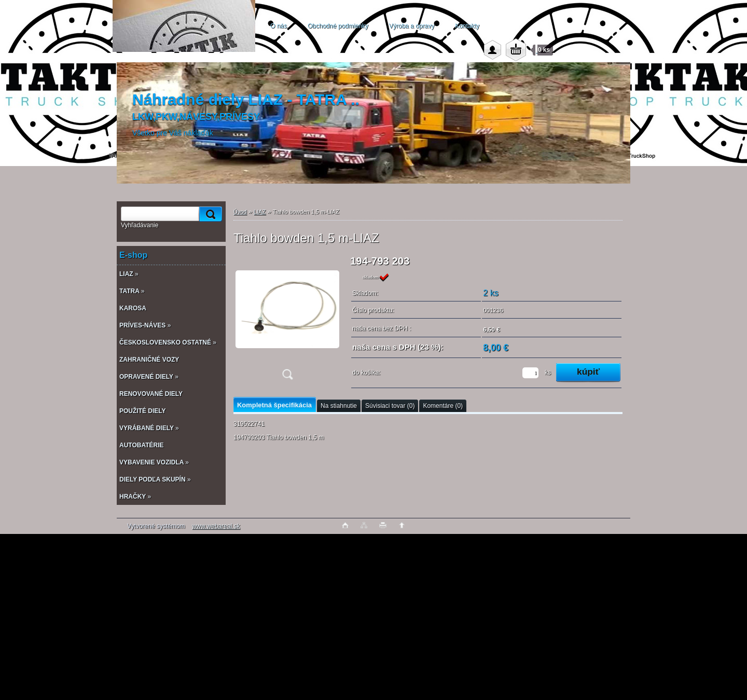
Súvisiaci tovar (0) (390, 406)
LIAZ (260, 212)
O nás (279, 26)
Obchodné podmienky (338, 26)
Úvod (240, 212)
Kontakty (467, 26)
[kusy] (530, 373)
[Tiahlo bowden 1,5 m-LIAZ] (287, 321)
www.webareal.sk (216, 526)
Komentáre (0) (443, 406)
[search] (209, 214)
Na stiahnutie (339, 406)
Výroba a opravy (412, 26)
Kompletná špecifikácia (274, 405)
